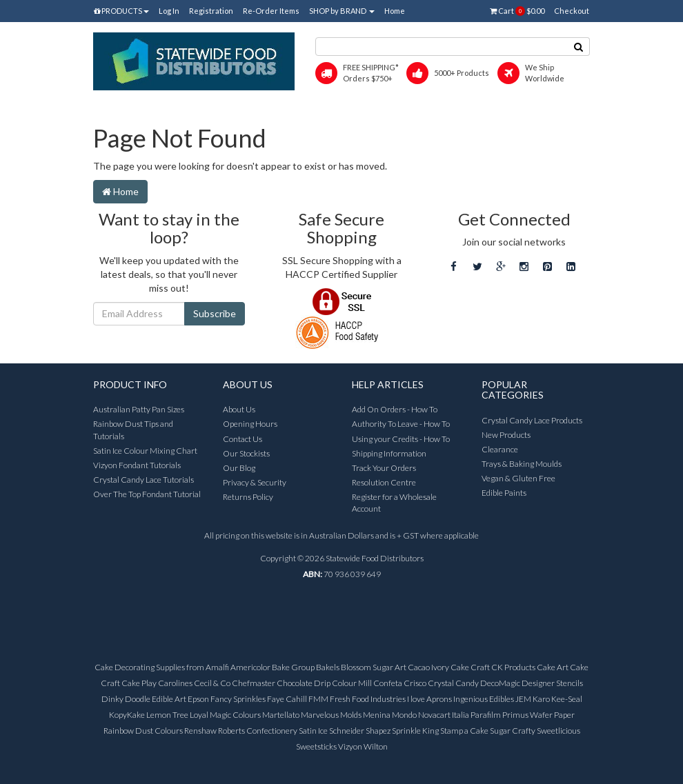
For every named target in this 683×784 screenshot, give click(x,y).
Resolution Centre (384, 482)
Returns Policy (248, 497)
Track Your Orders (384, 468)
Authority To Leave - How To (401, 424)
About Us (239, 409)
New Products (506, 435)
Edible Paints (504, 493)
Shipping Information (389, 453)
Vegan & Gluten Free (518, 478)
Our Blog (239, 468)
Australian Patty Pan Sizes (139, 409)
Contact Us (242, 439)
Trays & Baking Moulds (522, 464)
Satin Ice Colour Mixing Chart (145, 451)
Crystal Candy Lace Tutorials (143, 480)
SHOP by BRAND (342, 11)
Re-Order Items (271, 11)
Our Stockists (246, 453)
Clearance (500, 449)
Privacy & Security (255, 482)
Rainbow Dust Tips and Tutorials (133, 430)
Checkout (572, 11)
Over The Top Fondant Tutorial (147, 494)
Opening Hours (250, 424)
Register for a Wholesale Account (394, 503)
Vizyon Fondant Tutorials (137, 465)
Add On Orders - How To (395, 409)
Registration (211, 11)
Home (395, 11)
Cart (517, 11)
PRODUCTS (121, 11)
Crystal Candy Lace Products (532, 420)
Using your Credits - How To (401, 439)
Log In (169, 11)
